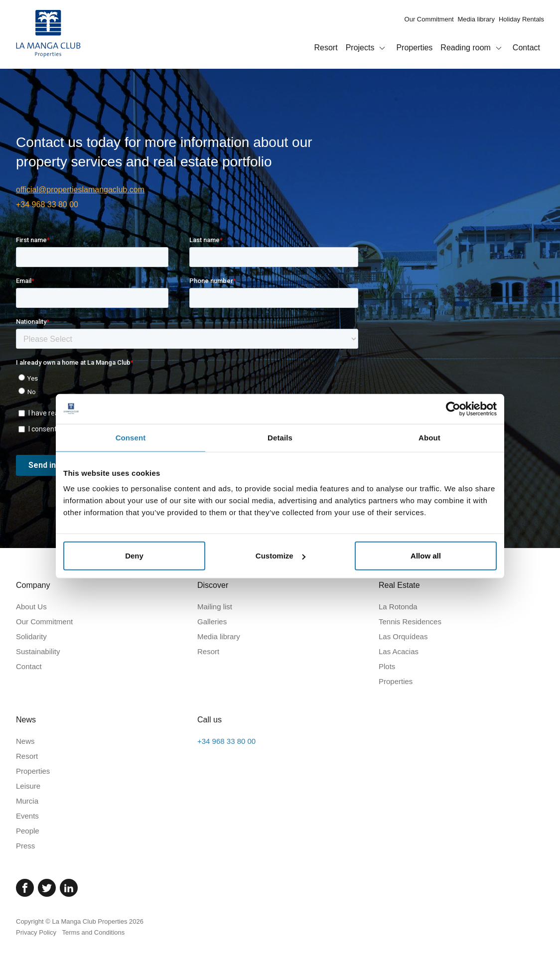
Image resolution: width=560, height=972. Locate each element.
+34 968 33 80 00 (47, 205)
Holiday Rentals (521, 19)
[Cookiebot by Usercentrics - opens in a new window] (453, 409)
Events (27, 816)
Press (25, 846)
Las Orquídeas (403, 636)
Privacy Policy (36, 932)
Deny (134, 556)
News (25, 741)
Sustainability (38, 651)
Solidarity (31, 636)
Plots (387, 666)
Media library (476, 19)
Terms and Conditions (94, 932)
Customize (280, 556)
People (28, 831)
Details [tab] (280, 437)
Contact (526, 48)
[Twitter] (47, 888)
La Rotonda (398, 607)
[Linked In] (69, 888)
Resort (326, 48)
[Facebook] (25, 888)
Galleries (212, 622)
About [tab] (429, 437)
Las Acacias (399, 651)
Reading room (473, 48)
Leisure (28, 786)
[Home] (48, 34)
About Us (31, 607)
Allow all (426, 556)
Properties (414, 48)
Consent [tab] (131, 437)
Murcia (27, 801)
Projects (367, 48)
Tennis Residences (410, 622)
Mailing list (215, 607)
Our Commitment (429, 19)
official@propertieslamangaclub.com (80, 190)
